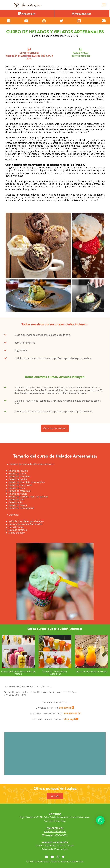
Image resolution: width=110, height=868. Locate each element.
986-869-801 (71, 713)
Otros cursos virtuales (55, 432)
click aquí (71, 719)
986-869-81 (65, 708)
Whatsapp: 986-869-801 (55, 835)
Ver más (55, 796)
